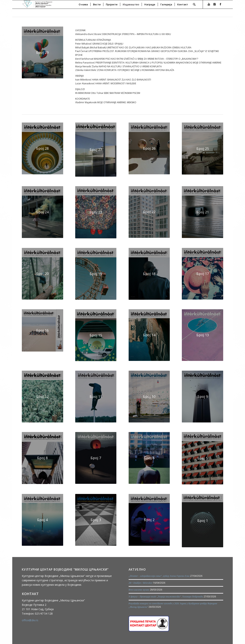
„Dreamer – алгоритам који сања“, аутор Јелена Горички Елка (159, 576)
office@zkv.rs (30, 620)
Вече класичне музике (139, 590)
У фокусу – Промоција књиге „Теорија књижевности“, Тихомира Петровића (166, 597)
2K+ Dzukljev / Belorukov (141, 583)
